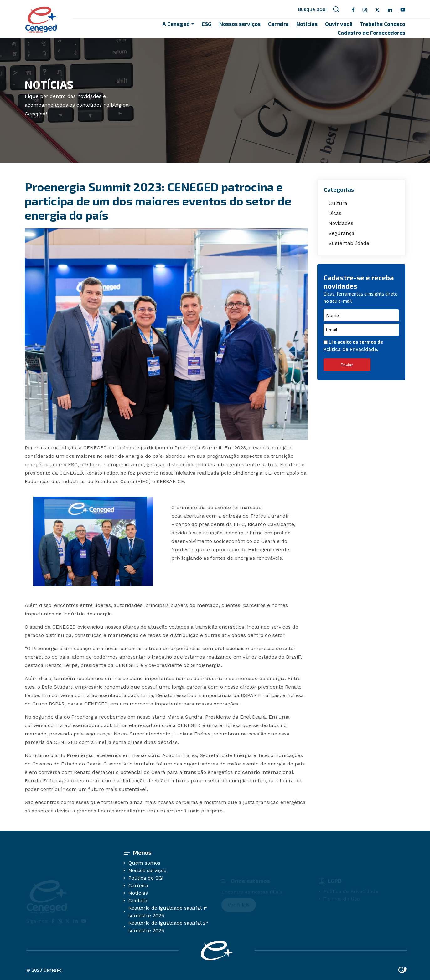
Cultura (338, 203)
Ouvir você (339, 24)
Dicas (335, 213)
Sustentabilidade (349, 243)
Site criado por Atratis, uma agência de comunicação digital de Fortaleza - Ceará (403, 970)
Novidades (341, 223)
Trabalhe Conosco (383, 24)
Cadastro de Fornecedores (371, 33)
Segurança (342, 233)
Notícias (307, 24)
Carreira (278, 24)
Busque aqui (319, 9)
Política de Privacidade (350, 349)
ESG (207, 24)
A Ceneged (176, 24)
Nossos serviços (240, 24)
